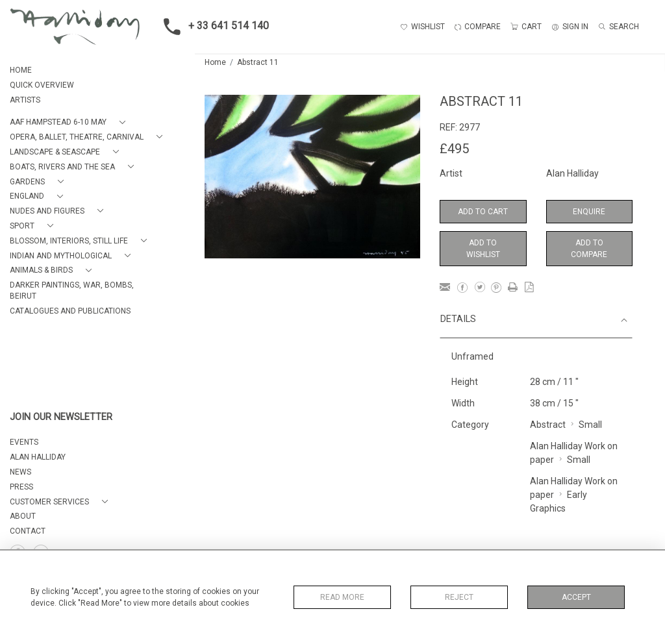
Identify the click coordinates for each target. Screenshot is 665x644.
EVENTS (24, 442)
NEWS (20, 472)
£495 (454, 149)
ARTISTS (25, 100)
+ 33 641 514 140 (212, 27)
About (23, 516)
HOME (21, 70)
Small (590, 425)
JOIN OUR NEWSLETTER (61, 417)
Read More (342, 597)
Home (215, 62)
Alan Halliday (572, 173)
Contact (28, 531)
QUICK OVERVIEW (42, 85)
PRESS (21, 487)
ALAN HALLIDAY (38, 457)
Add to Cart (483, 212)
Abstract (548, 425)
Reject (459, 597)
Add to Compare (589, 249)
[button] (70, 122)
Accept (576, 597)
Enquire (589, 212)
